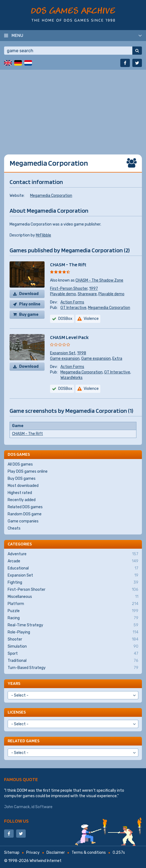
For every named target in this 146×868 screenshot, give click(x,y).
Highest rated (20, 493)
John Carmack (17, 807)
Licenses (17, 712)
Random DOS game (25, 514)
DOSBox (65, 319)
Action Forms (72, 302)
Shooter (73, 639)
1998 (82, 353)
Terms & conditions (89, 853)
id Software (42, 807)
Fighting (73, 583)
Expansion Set (63, 353)
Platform (73, 604)
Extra (117, 359)
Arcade (73, 561)
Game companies (23, 521)
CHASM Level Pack (69, 337)
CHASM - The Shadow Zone (99, 280)
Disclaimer (56, 853)
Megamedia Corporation (51, 196)
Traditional (73, 661)
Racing (73, 618)
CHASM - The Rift (68, 265)
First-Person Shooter (69, 289)
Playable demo (63, 294)
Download (29, 294)
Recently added (22, 500)
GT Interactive (73, 308)
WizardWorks (71, 378)
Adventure (73, 554)
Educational (73, 568)
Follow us (16, 821)
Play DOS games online (28, 471)
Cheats (14, 528)
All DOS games (20, 464)
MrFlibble (43, 235)
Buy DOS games (22, 479)
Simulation (73, 647)
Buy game (29, 315)
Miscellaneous (73, 597)
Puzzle (73, 611)
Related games (24, 741)
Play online (30, 304)
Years (14, 683)
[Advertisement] (73, 108)
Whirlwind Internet (46, 861)
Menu (17, 35)
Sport (73, 654)
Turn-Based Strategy (73, 668)
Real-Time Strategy (73, 625)
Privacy (33, 853)
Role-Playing (73, 632)
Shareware (87, 294)
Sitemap (12, 853)
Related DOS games (25, 507)
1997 (94, 289)
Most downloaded (23, 486)
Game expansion (65, 359)
